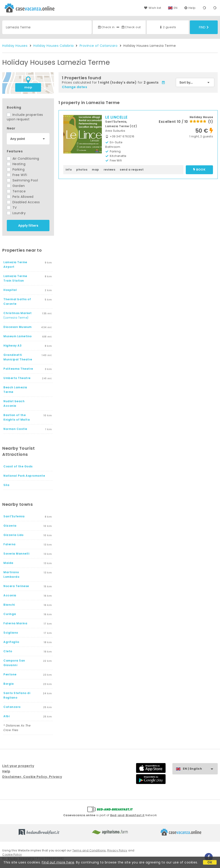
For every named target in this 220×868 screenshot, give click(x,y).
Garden (16, 186)
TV (12, 208)
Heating (16, 164)
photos (82, 170)
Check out (131, 27)
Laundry (16, 213)
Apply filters (28, 226)
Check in (106, 27)
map (28, 87)
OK (210, 862)
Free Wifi (17, 175)
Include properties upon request (25, 117)
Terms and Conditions (89, 850)
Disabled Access (23, 202)
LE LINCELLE (116, 117)
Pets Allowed (20, 197)
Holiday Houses (15, 46)
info (69, 170)
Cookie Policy (12, 854)
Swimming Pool (22, 180)
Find (204, 27)
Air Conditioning (23, 159)
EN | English (200, 769)
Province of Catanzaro (99, 46)
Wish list (153, 8)
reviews (110, 170)
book (199, 170)
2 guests (167, 27)
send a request (132, 170)
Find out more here (58, 862)
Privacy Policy (117, 850)
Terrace (16, 191)
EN (176, 8)
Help (190, 8)
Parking (16, 169)
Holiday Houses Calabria (54, 46)
